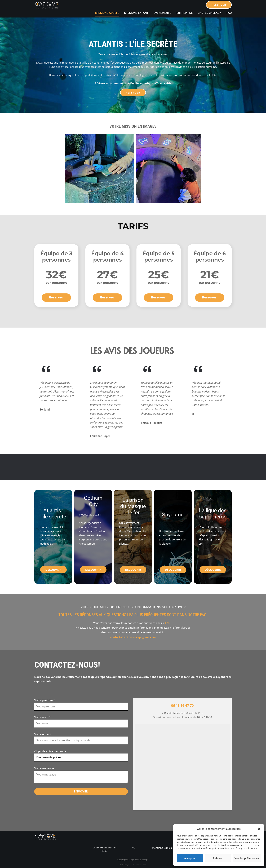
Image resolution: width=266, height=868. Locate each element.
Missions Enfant (136, 13)
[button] (259, 829)
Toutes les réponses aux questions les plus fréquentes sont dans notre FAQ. (133, 615)
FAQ (229, 13)
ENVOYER (81, 791)
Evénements (162, 13)
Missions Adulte (107, 13)
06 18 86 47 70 (182, 705)
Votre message (44, 768)
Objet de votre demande (50, 751)
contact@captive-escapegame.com (133, 637)
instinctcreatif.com (138, 865)
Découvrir (53, 570)
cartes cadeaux (210, 13)
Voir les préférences (247, 858)
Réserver (56, 297)
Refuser (218, 858)
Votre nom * (42, 717)
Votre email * (43, 734)
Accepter (190, 858)
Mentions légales (162, 848)
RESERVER (219, 5)
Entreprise (185, 13)
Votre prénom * (45, 700)
